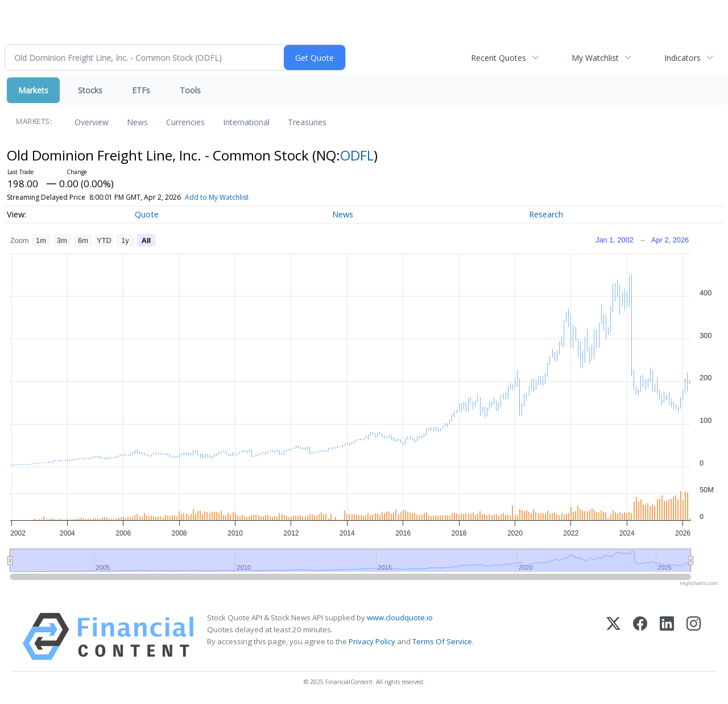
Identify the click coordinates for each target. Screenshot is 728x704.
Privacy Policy (372, 641)
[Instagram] (694, 637)
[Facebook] (640, 637)
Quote (147, 214)
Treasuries (307, 122)
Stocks (90, 90)
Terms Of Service (442, 641)
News (137, 122)
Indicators (682, 58)
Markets (33, 90)
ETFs (141, 90)
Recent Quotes (499, 58)
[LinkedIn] (667, 637)
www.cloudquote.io (400, 617)
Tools (190, 90)
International (246, 122)
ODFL (357, 155)
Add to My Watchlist (217, 197)
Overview (92, 122)
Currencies (185, 122)
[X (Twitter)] (613, 637)
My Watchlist (595, 58)
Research (546, 214)
